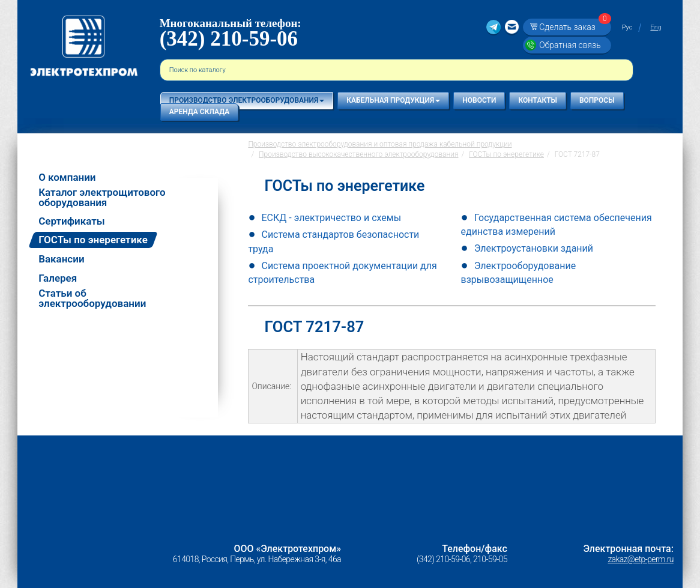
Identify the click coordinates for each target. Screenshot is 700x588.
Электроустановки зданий (534, 248)
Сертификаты (72, 221)
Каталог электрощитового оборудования (102, 198)
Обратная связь (570, 45)
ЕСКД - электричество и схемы (331, 218)
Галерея (58, 278)
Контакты (538, 100)
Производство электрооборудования (247, 100)
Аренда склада (200, 112)
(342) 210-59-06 (229, 39)
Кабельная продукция (393, 100)
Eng (656, 27)
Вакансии (61, 259)
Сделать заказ (573, 27)
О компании (67, 177)
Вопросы (597, 100)
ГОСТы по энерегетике (93, 240)
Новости (479, 100)
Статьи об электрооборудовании (92, 299)
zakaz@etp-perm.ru (640, 559)
